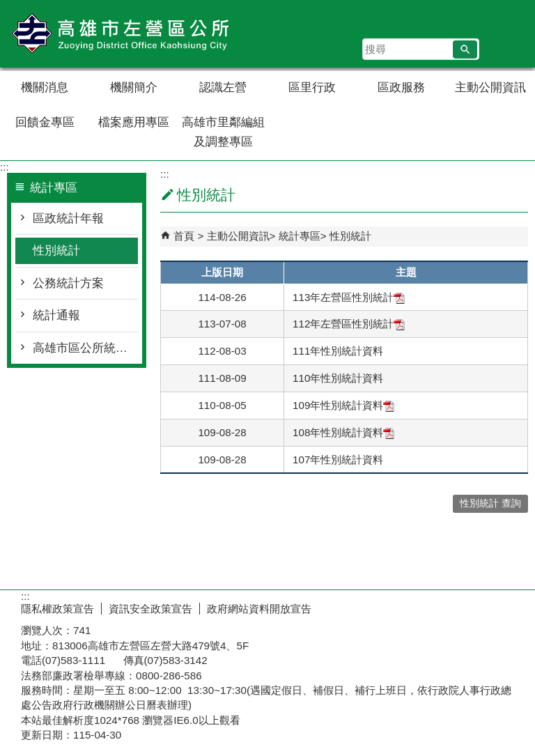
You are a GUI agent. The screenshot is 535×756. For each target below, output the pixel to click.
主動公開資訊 (490, 87)
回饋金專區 (45, 122)
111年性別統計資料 (338, 351)
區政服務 (401, 87)
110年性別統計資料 (338, 378)
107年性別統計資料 (338, 460)
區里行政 (312, 87)
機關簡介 (134, 87)
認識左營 (223, 87)
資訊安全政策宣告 (150, 609)
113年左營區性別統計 (349, 297)
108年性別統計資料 (343, 432)
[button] (465, 49)
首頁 (184, 236)
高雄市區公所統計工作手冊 (85, 348)
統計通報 (56, 315)
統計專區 (300, 236)
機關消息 (45, 87)
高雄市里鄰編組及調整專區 (223, 132)
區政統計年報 (68, 218)
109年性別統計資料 (343, 405)
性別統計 (56, 250)
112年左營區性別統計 (349, 324)
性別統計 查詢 (490, 503)
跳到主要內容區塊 (7, 7)
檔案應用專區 (134, 122)
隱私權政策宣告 (57, 609)
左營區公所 (118, 34)
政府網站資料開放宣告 (259, 609)
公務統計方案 (68, 283)
